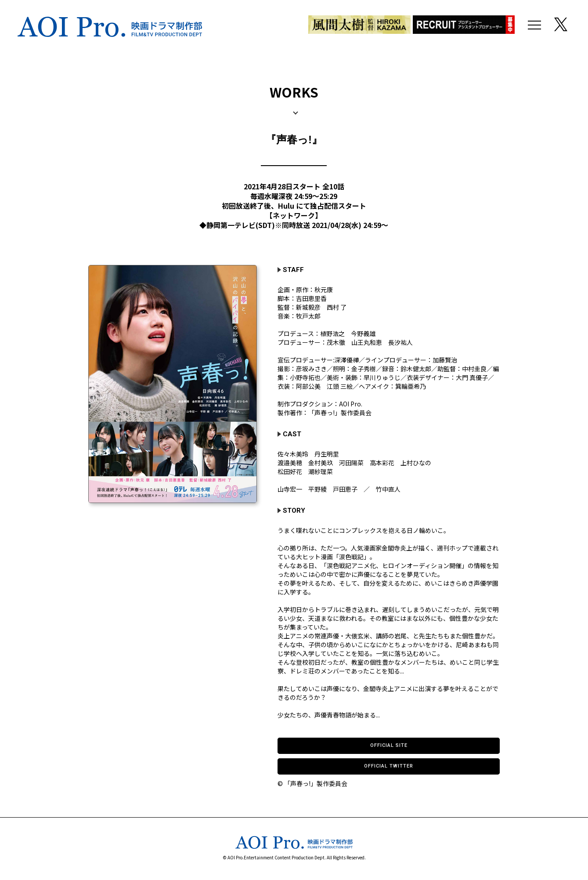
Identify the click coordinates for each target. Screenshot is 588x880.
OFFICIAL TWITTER (389, 766)
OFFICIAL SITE (389, 745)
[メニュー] (534, 26)
